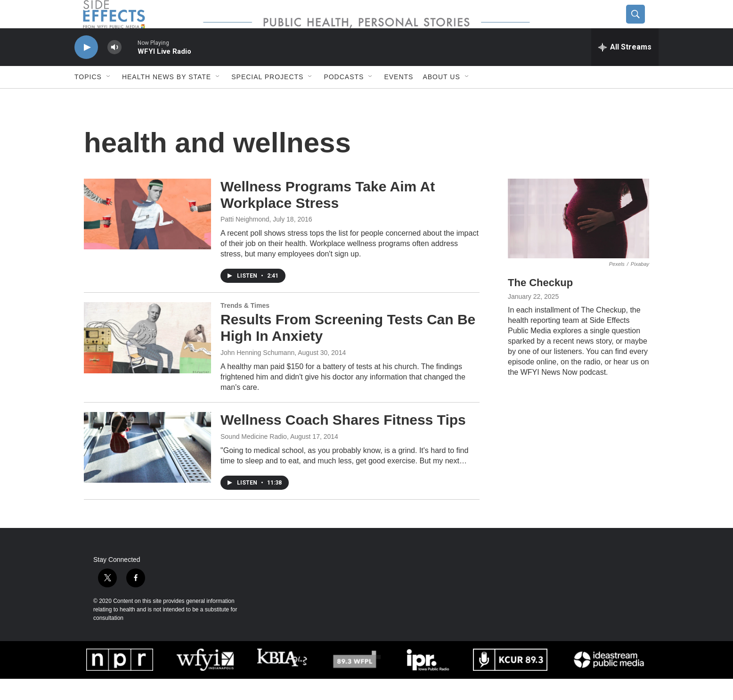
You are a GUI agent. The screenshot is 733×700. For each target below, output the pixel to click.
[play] (86, 69)
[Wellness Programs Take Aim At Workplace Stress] (147, 235)
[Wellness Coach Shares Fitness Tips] (147, 469)
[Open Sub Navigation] (109, 98)
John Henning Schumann (257, 374)
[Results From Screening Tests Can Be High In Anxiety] (147, 359)
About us (441, 98)
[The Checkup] (578, 240)
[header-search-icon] (643, 25)
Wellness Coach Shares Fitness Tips (343, 441)
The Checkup (540, 304)
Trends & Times (245, 327)
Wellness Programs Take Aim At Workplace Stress (328, 216)
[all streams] (625, 68)
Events (399, 98)
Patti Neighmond (245, 240)
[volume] (114, 69)
